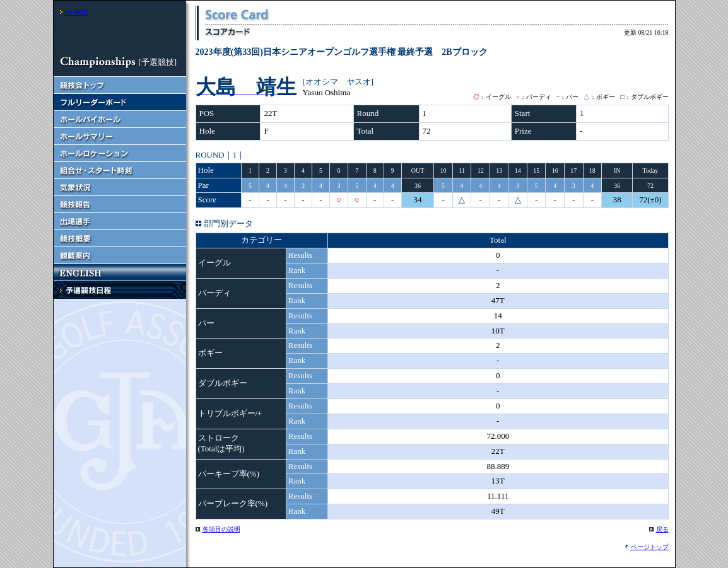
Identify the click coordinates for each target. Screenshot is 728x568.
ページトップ (650, 547)
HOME (76, 12)
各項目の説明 (221, 529)
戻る (662, 529)
